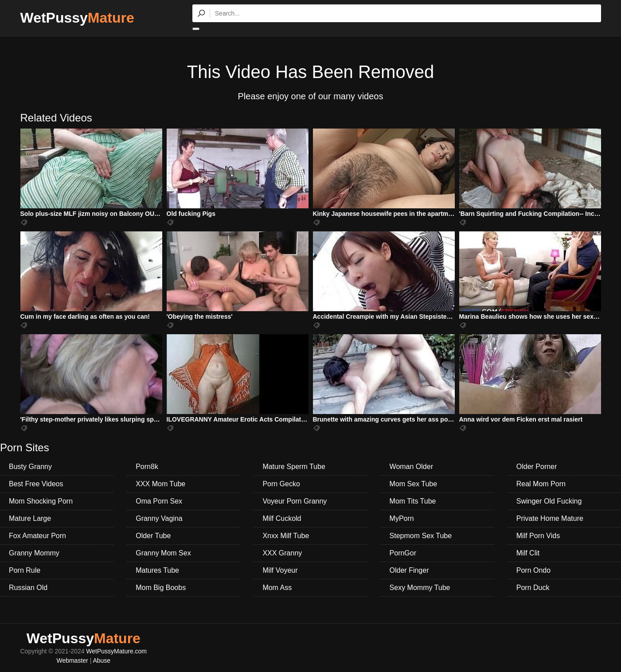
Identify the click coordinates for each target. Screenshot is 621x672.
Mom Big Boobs (161, 588)
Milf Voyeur (280, 570)
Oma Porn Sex (159, 501)
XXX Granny (282, 553)
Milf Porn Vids (538, 536)
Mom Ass (277, 588)
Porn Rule (25, 570)
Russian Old (28, 588)
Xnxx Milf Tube (286, 536)
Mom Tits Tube (413, 501)
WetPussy (77, 18)
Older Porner (537, 467)
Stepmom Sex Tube (421, 536)
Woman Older (411, 467)
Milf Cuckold (282, 518)
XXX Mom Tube (160, 484)
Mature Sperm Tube (294, 467)
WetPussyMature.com (116, 651)
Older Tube (153, 536)
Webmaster (72, 660)
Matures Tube (157, 570)
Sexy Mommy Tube (420, 588)
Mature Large (30, 518)
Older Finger (409, 570)
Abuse (102, 660)
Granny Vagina (159, 518)
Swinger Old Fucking (549, 501)
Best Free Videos (36, 484)
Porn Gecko (281, 484)
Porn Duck (533, 588)
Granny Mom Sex (163, 553)
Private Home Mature (550, 518)
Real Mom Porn (541, 484)
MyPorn (402, 518)
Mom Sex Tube (414, 484)
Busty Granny (30, 467)
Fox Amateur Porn (37, 536)
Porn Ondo (533, 570)
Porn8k (147, 467)
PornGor (403, 553)
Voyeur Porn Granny (295, 501)
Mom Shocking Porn (41, 501)
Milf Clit (528, 553)
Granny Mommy (34, 553)
